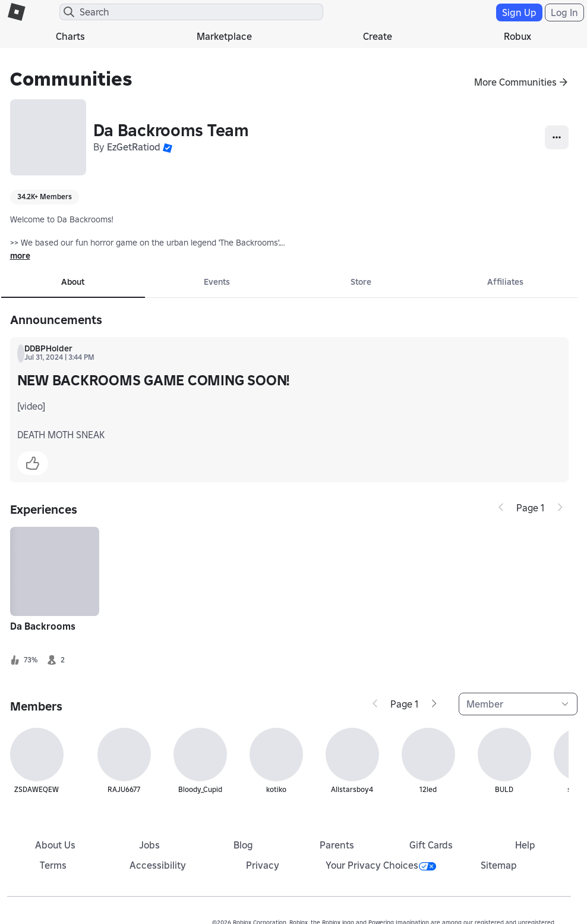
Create (378, 36)
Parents (337, 845)
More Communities (515, 82)
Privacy (263, 865)
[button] (168, 147)
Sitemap (499, 865)
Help (525, 845)
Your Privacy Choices (381, 865)
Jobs (149, 845)
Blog (243, 845)
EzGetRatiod (134, 147)
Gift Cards (431, 845)
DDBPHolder (48, 348)
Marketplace (224, 36)
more (20, 256)
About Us (55, 845)
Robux (517, 36)
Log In (564, 12)
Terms (53, 865)
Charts (70, 36)
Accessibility (158, 865)
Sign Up (519, 12)
